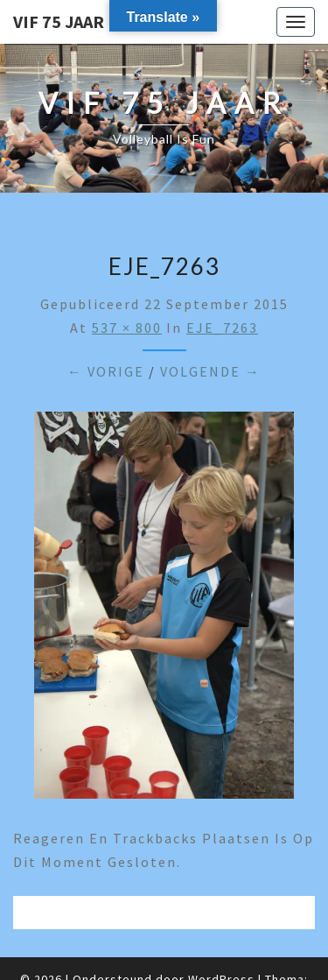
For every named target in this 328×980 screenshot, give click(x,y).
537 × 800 (127, 328)
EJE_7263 (222, 328)
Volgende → (210, 371)
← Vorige (106, 371)
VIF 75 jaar (59, 21)
